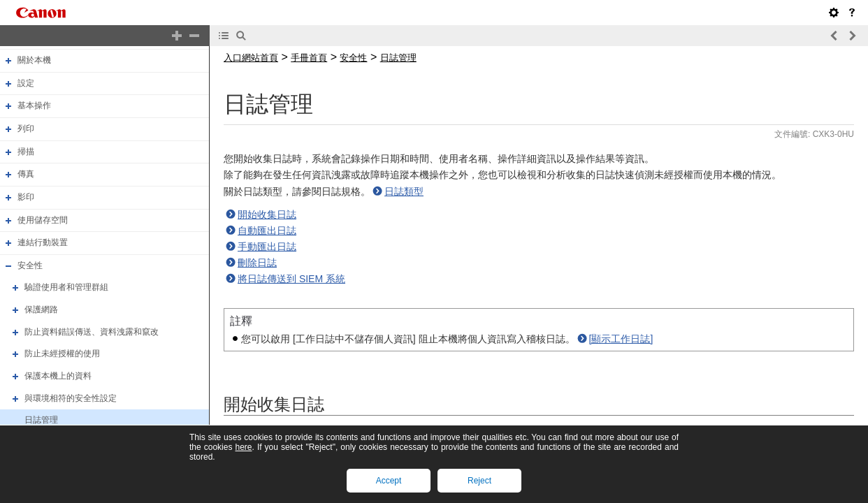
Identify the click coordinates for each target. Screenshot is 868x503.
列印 (26, 129)
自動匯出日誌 (267, 231)
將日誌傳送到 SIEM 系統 (291, 279)
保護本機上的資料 (58, 376)
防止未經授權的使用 (62, 353)
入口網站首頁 (251, 58)
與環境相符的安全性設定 (71, 398)
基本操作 (34, 106)
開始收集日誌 (267, 214)
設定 (26, 83)
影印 (26, 197)
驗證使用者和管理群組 (66, 288)
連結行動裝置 (43, 242)
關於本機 (34, 60)
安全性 (30, 265)
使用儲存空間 (43, 220)
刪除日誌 (257, 263)
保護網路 (41, 309)
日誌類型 (404, 191)
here (243, 447)
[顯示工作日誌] (621, 339)
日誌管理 (41, 420)
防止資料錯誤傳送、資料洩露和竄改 (92, 332)
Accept (389, 481)
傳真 (26, 174)
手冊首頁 (309, 58)
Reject (479, 481)
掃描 (26, 152)
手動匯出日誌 (267, 247)
